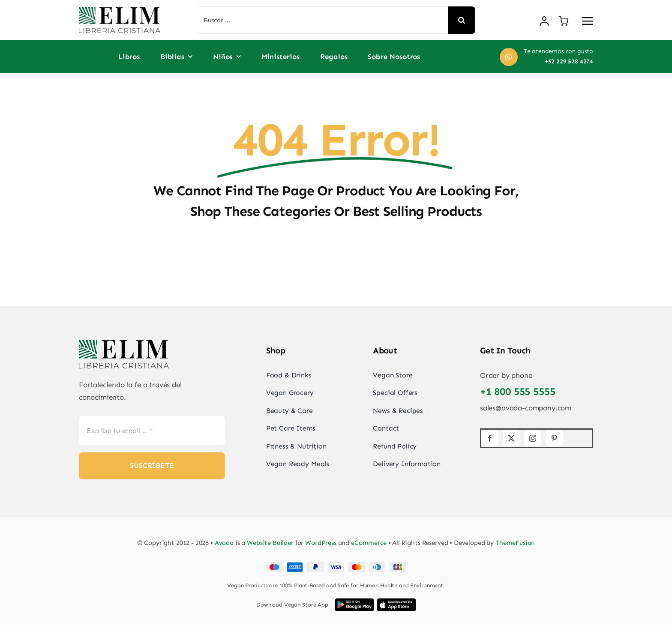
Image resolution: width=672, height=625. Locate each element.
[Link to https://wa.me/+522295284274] (509, 57)
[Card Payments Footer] (336, 565)
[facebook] (490, 438)
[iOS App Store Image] (396, 602)
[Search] (462, 20)
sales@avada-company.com (526, 408)
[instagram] (533, 438)
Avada (224, 543)
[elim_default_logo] (120, 11)
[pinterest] (554, 438)
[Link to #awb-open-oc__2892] (588, 21)
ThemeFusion (515, 543)
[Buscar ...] (322, 20)
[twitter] (511, 438)
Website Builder (270, 543)
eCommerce (369, 543)
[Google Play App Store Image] (354, 602)
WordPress (321, 543)
